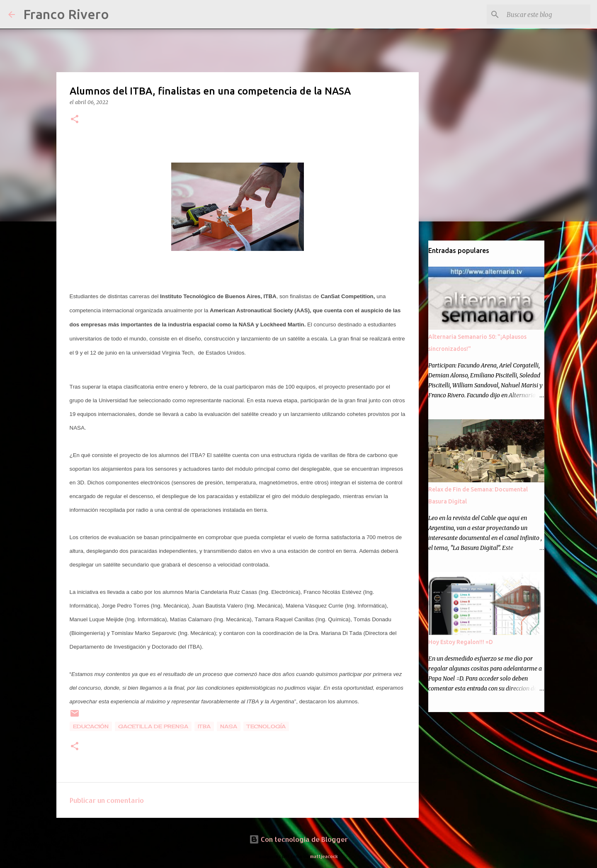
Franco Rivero (66, 14)
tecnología (266, 726)
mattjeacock (324, 856)
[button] (75, 120)
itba (204, 726)
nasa (229, 726)
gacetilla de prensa (153, 726)
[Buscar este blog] (547, 15)
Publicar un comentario (107, 800)
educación (91, 726)
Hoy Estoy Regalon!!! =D (461, 642)
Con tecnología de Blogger (298, 839)
